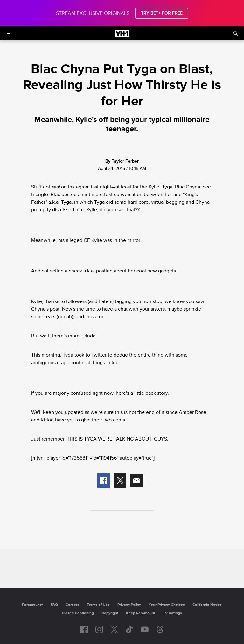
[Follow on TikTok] (129, 629)
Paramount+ (32, 605)
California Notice (207, 605)
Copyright (110, 613)
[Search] (236, 33)
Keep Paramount (141, 613)
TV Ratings (172, 613)
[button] (103, 481)
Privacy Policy (129, 605)
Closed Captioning (78, 613)
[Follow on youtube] (145, 629)
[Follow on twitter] (114, 629)
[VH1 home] (122, 36)
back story (157, 393)
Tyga (167, 187)
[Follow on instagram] (99, 629)
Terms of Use (98, 605)
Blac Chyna (188, 187)
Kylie (154, 187)
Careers (72, 605)
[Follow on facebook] (84, 629)
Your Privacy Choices (167, 605)
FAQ (54, 605)
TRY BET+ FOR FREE (162, 13)
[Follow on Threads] (160, 629)
